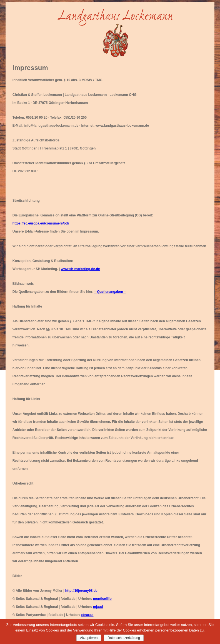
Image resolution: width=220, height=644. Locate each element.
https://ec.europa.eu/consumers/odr (41, 223)
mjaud (98, 607)
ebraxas (87, 615)
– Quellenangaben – (110, 292)
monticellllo (102, 599)
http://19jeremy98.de (81, 591)
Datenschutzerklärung (124, 638)
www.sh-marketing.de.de (80, 269)
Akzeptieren (89, 638)
